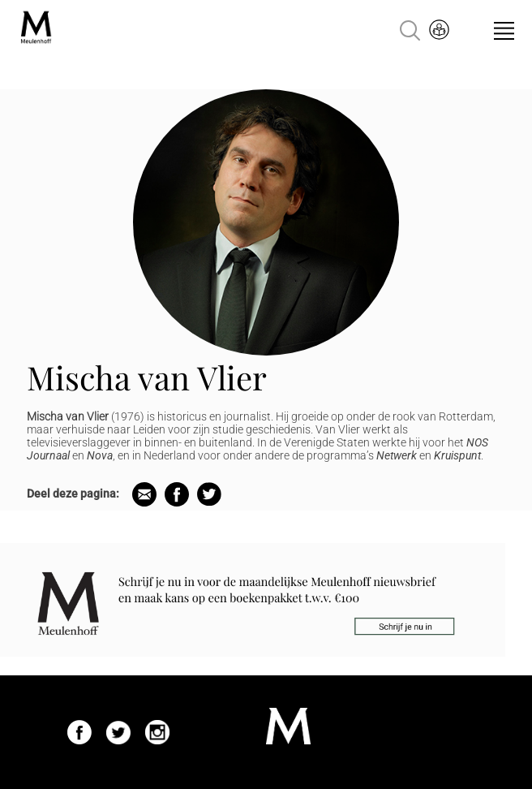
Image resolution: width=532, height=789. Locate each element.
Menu (504, 31)
